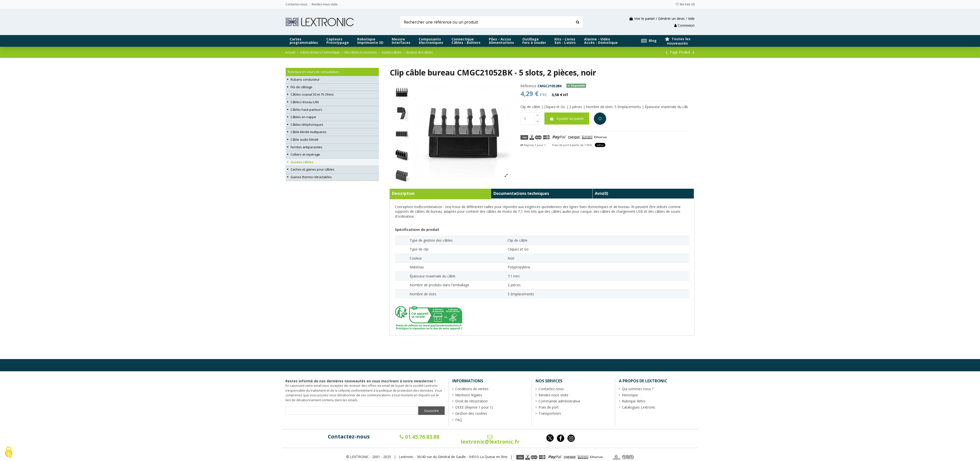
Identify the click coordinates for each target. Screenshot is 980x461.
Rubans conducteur (305, 79)
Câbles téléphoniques (307, 125)
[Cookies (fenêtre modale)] (9, 453)
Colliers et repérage (305, 154)
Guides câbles (302, 162)
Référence (528, 86)
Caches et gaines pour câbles (312, 169)
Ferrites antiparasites (306, 147)
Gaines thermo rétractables (311, 177)
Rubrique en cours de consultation (313, 72)
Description (403, 193)
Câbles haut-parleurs (306, 110)
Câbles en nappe (303, 117)
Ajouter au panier (567, 118)
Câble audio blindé (305, 139)
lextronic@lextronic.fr (490, 440)
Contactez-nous (349, 436)
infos (600, 145)
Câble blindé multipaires (309, 132)
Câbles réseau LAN (305, 102)
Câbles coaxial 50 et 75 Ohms (312, 94)
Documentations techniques (521, 193)
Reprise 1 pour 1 (533, 145)
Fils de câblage (301, 87)
